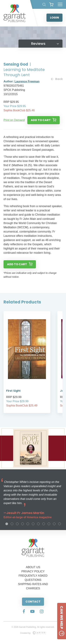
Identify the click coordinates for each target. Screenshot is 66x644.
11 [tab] (59, 524)
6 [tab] (33, 524)
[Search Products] (44, 4)
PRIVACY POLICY (33, 571)
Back (57, 79)
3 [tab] (17, 524)
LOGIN (54, 18)
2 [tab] (12, 524)
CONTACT (33, 602)
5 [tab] (28, 524)
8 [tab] (44, 524)
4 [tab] (23, 524)
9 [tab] (49, 524)
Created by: (33, 633)
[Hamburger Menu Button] (60, 4)
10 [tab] (54, 524)
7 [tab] (38, 524)
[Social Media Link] (24, 612)
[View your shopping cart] (51, 4)
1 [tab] (7, 524)
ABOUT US (33, 567)
